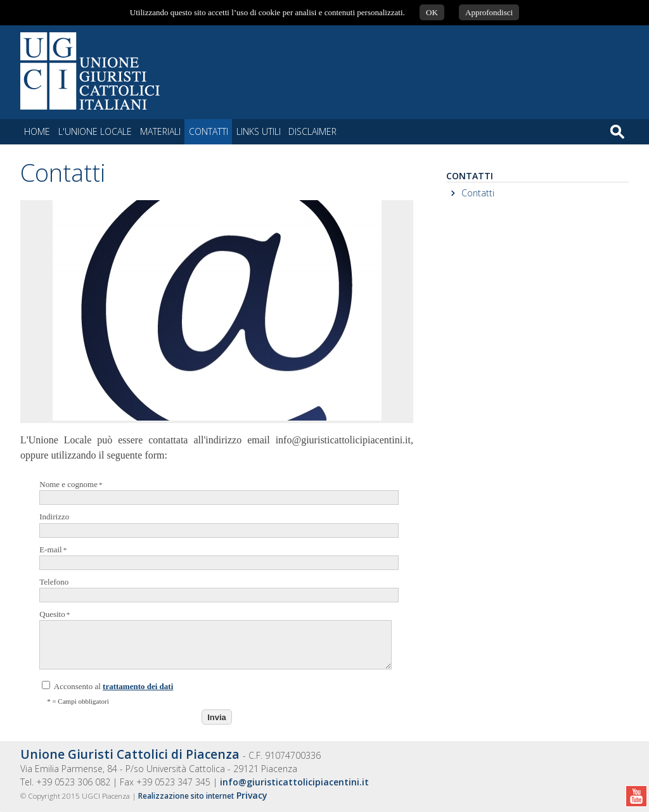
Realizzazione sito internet (186, 796)
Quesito (215, 639)
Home (37, 131)
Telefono (215, 590)
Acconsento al (107, 686)
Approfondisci (489, 12)
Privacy (252, 795)
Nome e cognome (215, 492)
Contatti (478, 193)
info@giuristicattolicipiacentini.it (294, 782)
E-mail (215, 557)
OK (432, 12)
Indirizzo (215, 524)
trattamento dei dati (138, 686)
